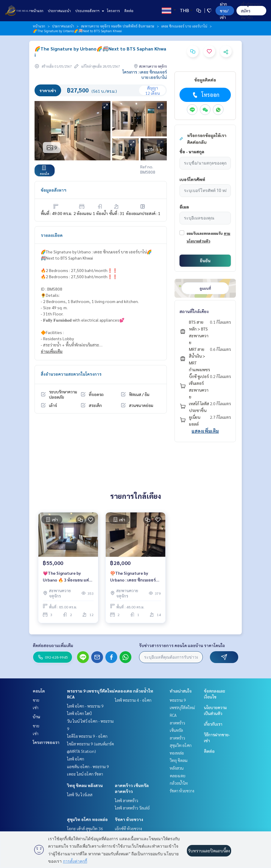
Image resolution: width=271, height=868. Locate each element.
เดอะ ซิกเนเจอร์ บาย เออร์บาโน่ (184, 26)
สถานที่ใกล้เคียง (194, 311)
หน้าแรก (37, 11)
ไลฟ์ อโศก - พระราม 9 (85, 706)
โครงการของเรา (46, 742)
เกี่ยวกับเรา (213, 724)
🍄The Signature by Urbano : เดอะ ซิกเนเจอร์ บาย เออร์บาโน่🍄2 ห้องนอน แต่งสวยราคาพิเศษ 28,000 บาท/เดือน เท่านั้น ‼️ (135, 577)
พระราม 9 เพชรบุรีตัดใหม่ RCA (182, 707)
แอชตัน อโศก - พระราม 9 (88, 766)
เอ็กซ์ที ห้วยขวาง (128, 828)
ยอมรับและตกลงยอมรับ (205, 233)
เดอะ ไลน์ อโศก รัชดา (85, 774)
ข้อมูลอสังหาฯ (54, 190)
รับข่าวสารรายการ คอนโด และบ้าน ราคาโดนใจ (182, 645)
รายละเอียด (52, 235)
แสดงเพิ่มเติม (205, 431)
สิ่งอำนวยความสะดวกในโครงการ (71, 374)
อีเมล (184, 207)
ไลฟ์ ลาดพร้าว (126, 800)
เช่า (36, 707)
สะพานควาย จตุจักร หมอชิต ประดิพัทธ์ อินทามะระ (118, 26)
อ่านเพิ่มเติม (52, 351)
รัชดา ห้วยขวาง (129, 819)
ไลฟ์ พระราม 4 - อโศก (133, 700)
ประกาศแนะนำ (59, 11)
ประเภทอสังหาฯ (89, 11)
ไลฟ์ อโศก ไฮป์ (79, 713)
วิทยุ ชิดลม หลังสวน (85, 785)
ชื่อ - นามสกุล (192, 152)
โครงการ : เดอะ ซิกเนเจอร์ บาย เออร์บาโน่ (145, 74)
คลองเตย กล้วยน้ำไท (134, 691)
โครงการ (113, 11)
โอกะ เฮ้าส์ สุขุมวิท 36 (85, 828)
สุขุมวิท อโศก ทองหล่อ (87, 819)
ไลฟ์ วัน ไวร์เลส (80, 794)
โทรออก (205, 95)
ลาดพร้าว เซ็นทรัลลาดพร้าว (177, 730)
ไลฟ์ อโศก (76, 759)
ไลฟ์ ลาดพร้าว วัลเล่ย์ (132, 808)
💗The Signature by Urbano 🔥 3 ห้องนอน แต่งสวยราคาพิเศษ (67, 577)
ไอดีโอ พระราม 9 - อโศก (87, 736)
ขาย (36, 700)
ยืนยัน (205, 260)
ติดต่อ (129, 11)
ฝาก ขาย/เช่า (224, 10)
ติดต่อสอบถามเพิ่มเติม (53, 645)
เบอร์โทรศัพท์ (192, 179)
